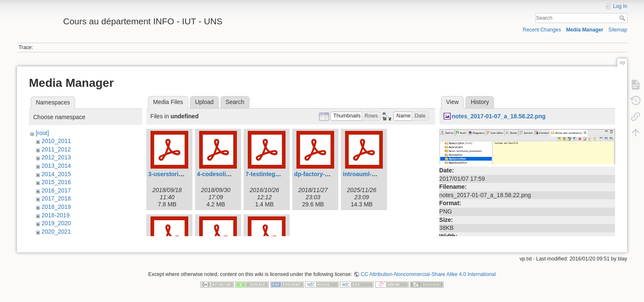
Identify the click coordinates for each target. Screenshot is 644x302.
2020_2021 (56, 232)
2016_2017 (56, 190)
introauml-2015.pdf (369, 174)
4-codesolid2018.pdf (225, 174)
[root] (42, 133)
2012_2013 (56, 157)
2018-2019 (56, 215)
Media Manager (585, 30)
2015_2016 (56, 182)
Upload (204, 102)
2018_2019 (56, 207)
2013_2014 (56, 166)
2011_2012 (56, 149)
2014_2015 (56, 174)
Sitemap (618, 30)
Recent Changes (542, 30)
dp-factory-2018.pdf (322, 174)
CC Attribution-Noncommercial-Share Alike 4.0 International (428, 274)
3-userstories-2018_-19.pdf (186, 174)
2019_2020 (56, 223)
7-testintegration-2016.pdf (282, 174)
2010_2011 (56, 141)
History (480, 102)
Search (623, 18)
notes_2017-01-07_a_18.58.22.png (499, 116)
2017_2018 (56, 198)
